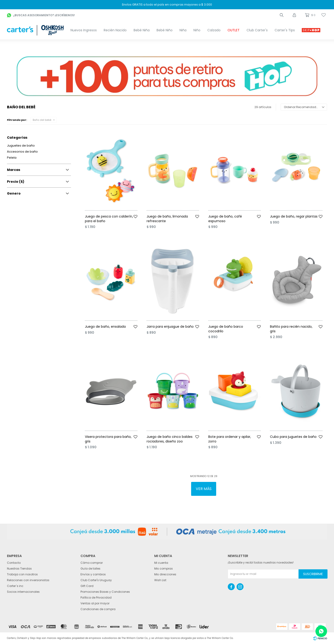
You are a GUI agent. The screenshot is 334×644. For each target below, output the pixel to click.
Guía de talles (90, 569)
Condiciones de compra (98, 609)
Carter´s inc (15, 586)
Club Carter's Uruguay (96, 580)
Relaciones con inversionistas (28, 580)
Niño (197, 30)
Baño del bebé (42, 120)
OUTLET (234, 30)
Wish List (160, 580)
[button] (282, 15)
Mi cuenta (161, 563)
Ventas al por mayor (95, 603)
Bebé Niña (142, 30)
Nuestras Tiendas (19, 569)
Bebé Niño (165, 30)
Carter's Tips (285, 30)
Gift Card (87, 586)
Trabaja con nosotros (22, 574)
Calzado (214, 30)
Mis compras (164, 569)
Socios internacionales (23, 592)
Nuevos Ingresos (84, 30)
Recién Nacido (115, 30)
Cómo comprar (92, 563)
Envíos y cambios (93, 574)
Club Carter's (257, 30)
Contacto (14, 563)
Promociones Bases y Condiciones (105, 592)
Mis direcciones (165, 574)
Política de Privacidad (96, 598)
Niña (183, 30)
